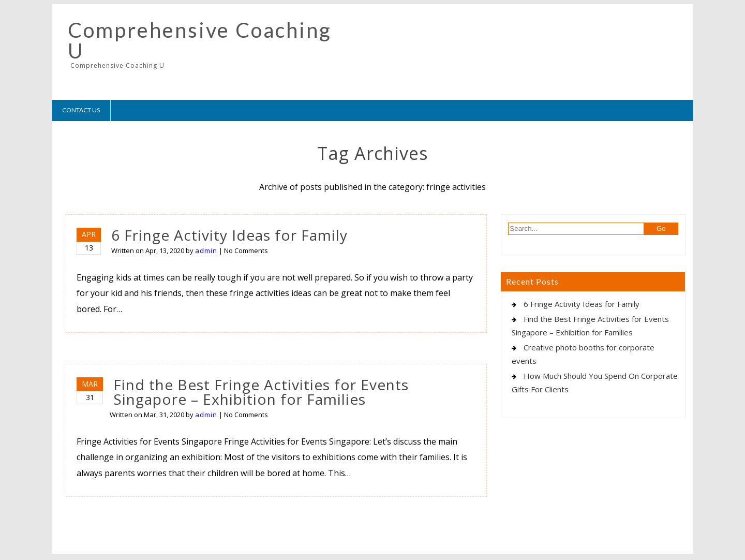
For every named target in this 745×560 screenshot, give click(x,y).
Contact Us (81, 110)
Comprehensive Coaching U (200, 40)
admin (206, 250)
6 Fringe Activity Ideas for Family (229, 235)
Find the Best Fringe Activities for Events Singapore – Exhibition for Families (261, 392)
